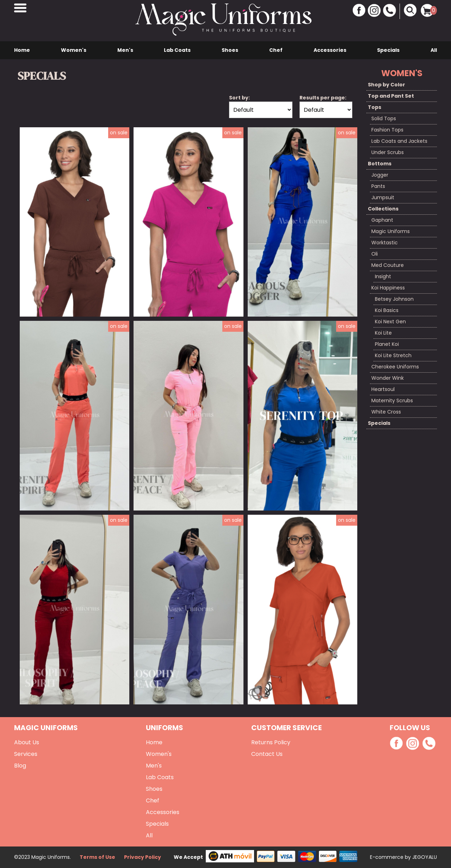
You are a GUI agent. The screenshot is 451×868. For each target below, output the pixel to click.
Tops (375, 107)
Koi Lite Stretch (393, 355)
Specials (388, 50)
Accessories (330, 50)
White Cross (386, 412)
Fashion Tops (387, 130)
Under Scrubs (388, 152)
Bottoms (380, 164)
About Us (27, 742)
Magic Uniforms (391, 231)
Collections (383, 209)
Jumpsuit (383, 197)
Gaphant (382, 220)
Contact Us (267, 754)
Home (22, 50)
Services (26, 754)
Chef (276, 50)
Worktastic (385, 243)
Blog (20, 766)
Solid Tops (384, 118)
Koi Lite (383, 333)
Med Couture (388, 265)
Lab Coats (177, 50)
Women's (74, 50)
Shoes (230, 50)
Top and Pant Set (391, 96)
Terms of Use (97, 857)
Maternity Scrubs (392, 401)
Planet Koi (387, 344)
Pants (378, 186)
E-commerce (387, 857)
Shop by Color (387, 85)
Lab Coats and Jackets (399, 141)
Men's (125, 50)
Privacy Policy (143, 857)
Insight (383, 276)
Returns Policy (271, 742)
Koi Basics (387, 310)
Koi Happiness (388, 288)
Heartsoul (383, 389)
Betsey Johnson (394, 299)
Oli (375, 254)
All (434, 50)
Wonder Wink (388, 378)
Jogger (380, 175)
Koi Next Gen (390, 322)
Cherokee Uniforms (395, 367)
